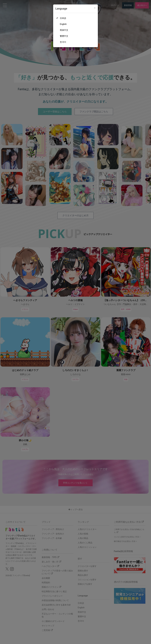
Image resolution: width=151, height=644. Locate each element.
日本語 (63, 18)
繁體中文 (64, 36)
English (63, 24)
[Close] (95, 8)
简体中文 (64, 30)
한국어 (63, 42)
